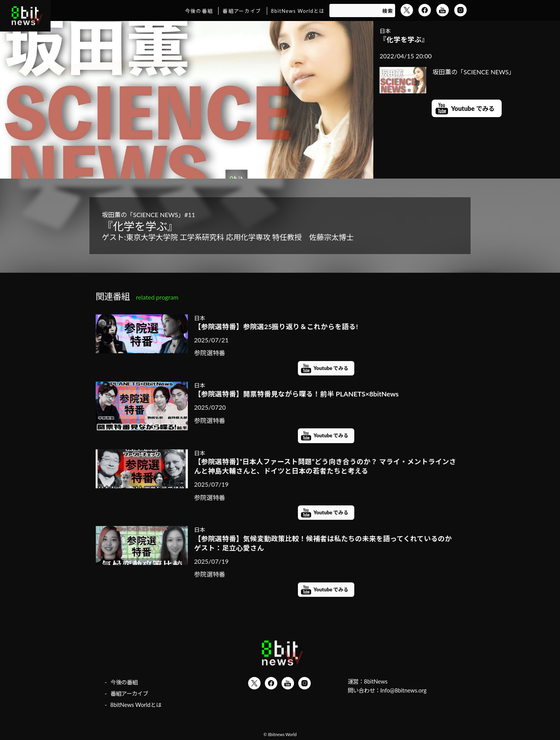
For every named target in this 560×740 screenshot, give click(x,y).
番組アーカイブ (242, 11)
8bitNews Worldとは (298, 11)
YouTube (443, 10)
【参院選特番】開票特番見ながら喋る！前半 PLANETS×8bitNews (296, 394)
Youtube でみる (473, 108)
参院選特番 (210, 353)
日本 (385, 31)
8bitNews (376, 681)
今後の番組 (199, 11)
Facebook (425, 10)
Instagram (460, 10)
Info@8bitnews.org (403, 690)
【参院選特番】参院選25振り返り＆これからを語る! (276, 327)
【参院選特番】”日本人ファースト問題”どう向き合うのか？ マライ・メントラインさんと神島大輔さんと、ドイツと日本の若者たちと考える (325, 466)
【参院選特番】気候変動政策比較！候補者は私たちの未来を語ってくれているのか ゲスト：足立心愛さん (326, 544)
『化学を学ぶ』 (404, 39)
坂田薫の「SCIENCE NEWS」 (447, 72)
